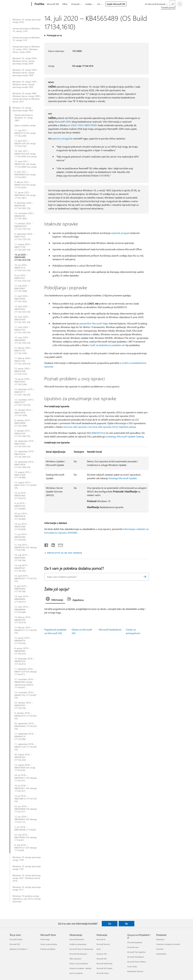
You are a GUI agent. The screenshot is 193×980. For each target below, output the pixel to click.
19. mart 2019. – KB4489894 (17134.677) (22, 599)
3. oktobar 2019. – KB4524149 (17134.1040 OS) (23, 433)
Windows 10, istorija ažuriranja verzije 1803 (23, 109)
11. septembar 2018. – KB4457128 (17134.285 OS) (26, 747)
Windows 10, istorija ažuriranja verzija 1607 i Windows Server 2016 (27, 878)
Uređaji (88, 4)
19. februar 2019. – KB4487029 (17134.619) (23, 620)
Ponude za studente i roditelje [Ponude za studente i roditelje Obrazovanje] (80, 968)
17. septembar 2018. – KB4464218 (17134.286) (25, 736)
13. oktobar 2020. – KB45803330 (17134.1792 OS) (24, 226)
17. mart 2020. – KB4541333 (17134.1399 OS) (22, 330)
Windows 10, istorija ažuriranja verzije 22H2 (27, 21)
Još (99, 4)
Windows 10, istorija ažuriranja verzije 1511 (27, 889)
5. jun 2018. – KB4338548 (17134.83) (25, 828)
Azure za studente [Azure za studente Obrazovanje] (76, 973)
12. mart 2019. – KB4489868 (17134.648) (22, 610)
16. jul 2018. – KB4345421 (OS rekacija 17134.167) (26, 788)
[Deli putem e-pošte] (59, 545)
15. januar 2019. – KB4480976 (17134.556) (23, 641)
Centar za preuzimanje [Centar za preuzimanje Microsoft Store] (49, 944)
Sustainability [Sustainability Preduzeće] (161, 954)
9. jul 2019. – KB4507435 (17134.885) (20, 506)
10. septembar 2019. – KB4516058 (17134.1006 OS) (25, 465)
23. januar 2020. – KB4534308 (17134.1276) (23, 371)
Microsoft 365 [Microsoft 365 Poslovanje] (102, 959)
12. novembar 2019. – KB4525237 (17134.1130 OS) (25, 402)
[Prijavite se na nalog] (180, 4)
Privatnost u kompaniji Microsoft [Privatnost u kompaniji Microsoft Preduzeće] (168, 944)
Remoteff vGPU (63, 122)
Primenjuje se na (54, 35)
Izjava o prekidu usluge (25, 125)
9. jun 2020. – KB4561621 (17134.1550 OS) (22, 278)
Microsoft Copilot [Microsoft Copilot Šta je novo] (16, 939)
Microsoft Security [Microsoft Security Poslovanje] (103, 944)
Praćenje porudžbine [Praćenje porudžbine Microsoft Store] (48, 949)
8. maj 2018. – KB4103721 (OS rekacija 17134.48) (26, 848)
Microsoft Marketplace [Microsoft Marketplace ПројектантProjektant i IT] (136, 957)
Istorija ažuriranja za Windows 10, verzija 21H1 (26, 39)
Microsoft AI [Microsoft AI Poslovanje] (101, 939)
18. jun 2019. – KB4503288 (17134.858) (21, 527)
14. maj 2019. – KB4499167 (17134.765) (22, 568)
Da (110, 924)
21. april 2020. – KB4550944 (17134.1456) (22, 299)
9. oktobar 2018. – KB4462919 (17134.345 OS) (26, 716)
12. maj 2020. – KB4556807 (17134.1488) (22, 288)
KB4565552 (98, 433)
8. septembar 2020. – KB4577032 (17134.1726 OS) (24, 237)
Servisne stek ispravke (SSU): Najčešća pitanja (112, 427)
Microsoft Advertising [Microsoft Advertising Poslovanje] (104, 963)
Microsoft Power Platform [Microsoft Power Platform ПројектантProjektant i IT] (137, 962)
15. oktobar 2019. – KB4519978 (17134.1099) (24, 413)
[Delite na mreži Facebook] (46, 545)
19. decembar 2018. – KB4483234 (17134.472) (25, 661)
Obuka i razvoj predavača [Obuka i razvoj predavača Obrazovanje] (79, 963)
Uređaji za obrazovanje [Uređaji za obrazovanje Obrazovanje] (78, 944)
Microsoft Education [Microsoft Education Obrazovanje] (77, 939)
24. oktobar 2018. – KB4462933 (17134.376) (24, 705)
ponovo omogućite (63, 138)
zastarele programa (121, 233)
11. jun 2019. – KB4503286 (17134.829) (21, 537)
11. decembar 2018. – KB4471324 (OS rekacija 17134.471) (26, 672)
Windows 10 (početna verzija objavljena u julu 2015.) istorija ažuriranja (27, 899)
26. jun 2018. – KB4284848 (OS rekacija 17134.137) (26, 809)
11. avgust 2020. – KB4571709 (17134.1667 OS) (23, 247)
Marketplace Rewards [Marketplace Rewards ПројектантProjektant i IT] (135, 971)
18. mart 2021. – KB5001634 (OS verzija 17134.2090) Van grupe (26, 154)
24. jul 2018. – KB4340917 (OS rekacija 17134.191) (26, 778)
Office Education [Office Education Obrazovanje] (75, 959)
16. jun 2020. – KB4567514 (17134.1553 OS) (22, 268)
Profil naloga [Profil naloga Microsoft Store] (45, 939)
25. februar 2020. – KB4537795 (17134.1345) (23, 351)
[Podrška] (39, 4)
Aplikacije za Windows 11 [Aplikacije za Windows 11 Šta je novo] (19, 949)
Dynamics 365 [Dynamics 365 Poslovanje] (102, 954)
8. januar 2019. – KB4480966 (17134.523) (22, 651)
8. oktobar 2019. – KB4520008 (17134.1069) (23, 423)
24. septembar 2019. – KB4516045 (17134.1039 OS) (25, 444)
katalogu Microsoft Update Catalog (126, 436)
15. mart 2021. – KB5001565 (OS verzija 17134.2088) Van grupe (26, 164)
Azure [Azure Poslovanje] (99, 949)
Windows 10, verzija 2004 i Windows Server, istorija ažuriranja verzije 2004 (25, 61)
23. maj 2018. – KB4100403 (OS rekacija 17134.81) (26, 837)
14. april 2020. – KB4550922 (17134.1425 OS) (22, 309)
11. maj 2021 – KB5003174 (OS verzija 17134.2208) (25, 133)
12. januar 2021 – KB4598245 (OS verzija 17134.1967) (25, 195)
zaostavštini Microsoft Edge (93, 323)
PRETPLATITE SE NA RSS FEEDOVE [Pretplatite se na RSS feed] (65, 553)
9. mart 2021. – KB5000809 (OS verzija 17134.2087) (25, 175)
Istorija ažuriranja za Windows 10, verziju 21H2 (26, 30)
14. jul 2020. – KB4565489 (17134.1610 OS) (22, 257)
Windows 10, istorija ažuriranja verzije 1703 (27, 868)
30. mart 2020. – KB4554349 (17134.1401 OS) (22, 320)
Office (65, 4)
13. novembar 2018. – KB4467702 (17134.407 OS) (26, 695)
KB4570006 (91, 125)
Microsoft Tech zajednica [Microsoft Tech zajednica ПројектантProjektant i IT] (136, 952)
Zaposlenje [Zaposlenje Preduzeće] (160, 939)
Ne (126, 924)
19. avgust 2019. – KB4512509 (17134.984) (23, 475)
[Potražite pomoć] (172, 4)
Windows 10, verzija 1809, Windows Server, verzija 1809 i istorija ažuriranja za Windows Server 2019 (27, 98)
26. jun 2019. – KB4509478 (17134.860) (21, 516)
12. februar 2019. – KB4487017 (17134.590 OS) (26, 630)
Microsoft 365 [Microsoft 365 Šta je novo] (15, 944)
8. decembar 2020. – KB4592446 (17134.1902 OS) (24, 206)
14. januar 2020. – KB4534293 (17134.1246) (23, 382)
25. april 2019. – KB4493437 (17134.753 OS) (26, 578)
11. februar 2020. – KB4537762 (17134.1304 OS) (23, 361)
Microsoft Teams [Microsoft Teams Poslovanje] (103, 973)
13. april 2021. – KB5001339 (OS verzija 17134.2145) (25, 143)
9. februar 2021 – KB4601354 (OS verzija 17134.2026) (25, 185)
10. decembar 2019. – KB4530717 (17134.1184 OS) (25, 392)
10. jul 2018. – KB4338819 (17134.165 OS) (26, 799)
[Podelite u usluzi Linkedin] (52, 545)
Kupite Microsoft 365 (116, 4)
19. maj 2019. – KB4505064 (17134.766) (22, 558)
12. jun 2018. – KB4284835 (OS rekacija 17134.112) (26, 819)
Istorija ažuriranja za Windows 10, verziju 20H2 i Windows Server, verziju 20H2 (26, 49)
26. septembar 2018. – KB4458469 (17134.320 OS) (26, 726)
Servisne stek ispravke (75, 427)
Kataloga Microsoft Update (123, 478)
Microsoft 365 (53, 4)
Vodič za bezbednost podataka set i (108, 345)
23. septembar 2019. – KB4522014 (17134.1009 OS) (25, 454)
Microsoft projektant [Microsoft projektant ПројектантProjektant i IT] (135, 942)
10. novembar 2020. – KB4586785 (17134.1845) (25, 216)
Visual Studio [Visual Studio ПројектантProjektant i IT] (132, 967)
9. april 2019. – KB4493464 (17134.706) (21, 589)
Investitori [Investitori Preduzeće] (160, 949)
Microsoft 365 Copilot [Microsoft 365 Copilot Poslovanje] (104, 968)
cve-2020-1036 (75, 125)
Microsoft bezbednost (110, 629)
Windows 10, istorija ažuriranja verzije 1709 (27, 859)
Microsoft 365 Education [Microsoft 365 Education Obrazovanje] (78, 954)
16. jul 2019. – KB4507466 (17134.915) (21, 496)
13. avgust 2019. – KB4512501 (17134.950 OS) (26, 485)
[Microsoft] (20, 4)
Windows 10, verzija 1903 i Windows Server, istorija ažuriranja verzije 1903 (25, 84)
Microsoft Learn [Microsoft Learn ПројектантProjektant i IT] (133, 947)
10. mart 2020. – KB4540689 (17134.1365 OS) (22, 340)
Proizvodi (75, 4)
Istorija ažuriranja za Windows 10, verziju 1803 (24, 118)
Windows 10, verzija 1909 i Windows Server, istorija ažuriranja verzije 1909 (25, 73)
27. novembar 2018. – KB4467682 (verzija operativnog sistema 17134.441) (25, 683)
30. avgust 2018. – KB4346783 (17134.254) (23, 757)
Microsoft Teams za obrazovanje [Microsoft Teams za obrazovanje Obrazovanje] (81, 949)
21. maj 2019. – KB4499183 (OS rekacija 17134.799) (26, 547)
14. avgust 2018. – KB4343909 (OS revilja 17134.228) (25, 768)
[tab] (55, 600)
